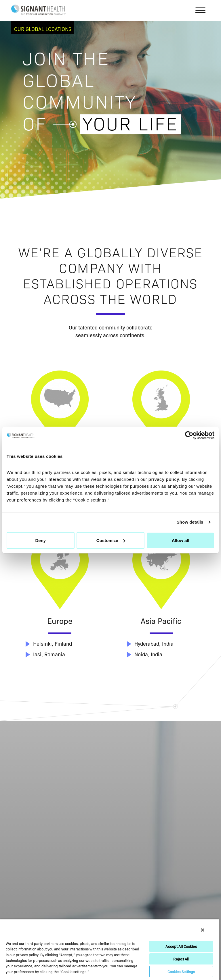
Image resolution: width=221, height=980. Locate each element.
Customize (111, 540)
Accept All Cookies (181, 946)
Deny (40, 540)
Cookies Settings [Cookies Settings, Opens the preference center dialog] (181, 971)
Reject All (181, 959)
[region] (109, 949)
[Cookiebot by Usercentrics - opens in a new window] (189, 435)
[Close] (203, 930)
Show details (190, 522)
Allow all (181, 540)
